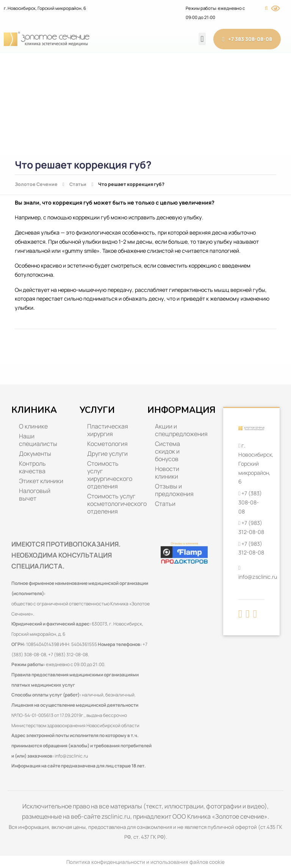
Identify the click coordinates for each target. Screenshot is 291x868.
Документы (35, 454)
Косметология (107, 444)
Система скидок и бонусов (167, 451)
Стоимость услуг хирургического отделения (110, 475)
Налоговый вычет (35, 495)
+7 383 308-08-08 (247, 39)
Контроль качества (32, 467)
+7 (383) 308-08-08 (250, 502)
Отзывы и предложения (174, 490)
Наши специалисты (38, 440)
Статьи (165, 504)
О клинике (33, 426)
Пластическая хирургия (108, 430)
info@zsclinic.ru (71, 756)
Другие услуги (107, 454)
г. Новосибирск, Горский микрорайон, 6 (45, 8)
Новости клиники (167, 473)
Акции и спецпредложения (181, 430)
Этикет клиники (41, 481)
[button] (202, 39)
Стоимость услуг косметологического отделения (114, 504)
